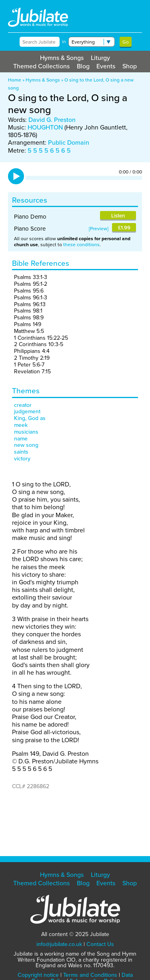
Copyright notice (38, 975)
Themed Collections (41, 66)
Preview (99, 229)
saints (21, 452)
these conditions (81, 245)
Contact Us (100, 944)
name (21, 439)
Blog (83, 66)
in (64, 42)
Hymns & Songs (62, 58)
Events (106, 66)
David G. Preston (52, 120)
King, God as (30, 418)
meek (21, 425)
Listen (118, 216)
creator (23, 405)
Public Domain (69, 142)
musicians (26, 432)
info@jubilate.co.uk (59, 944)
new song (26, 445)
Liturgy (100, 58)
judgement (27, 411)
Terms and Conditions (90, 975)
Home (15, 80)
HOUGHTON (45, 127)
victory (22, 459)
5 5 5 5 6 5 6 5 (49, 150)
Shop (130, 66)
